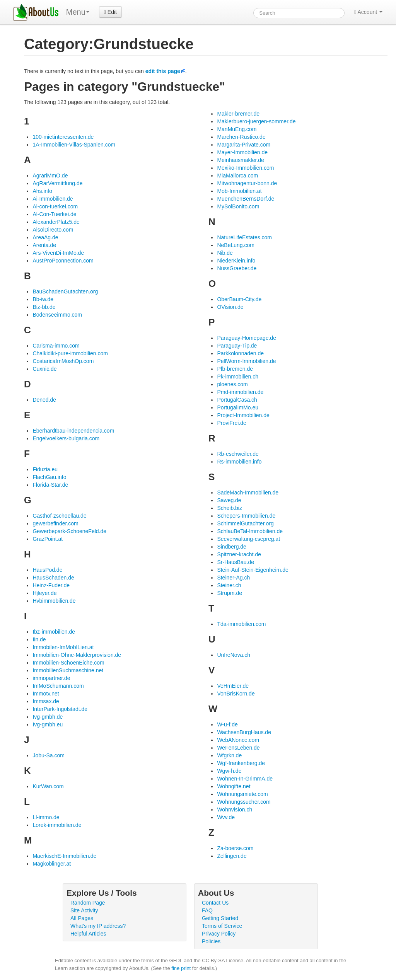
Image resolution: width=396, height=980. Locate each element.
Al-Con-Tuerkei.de (54, 214)
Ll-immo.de (46, 817)
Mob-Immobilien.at (239, 191)
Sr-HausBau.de (236, 562)
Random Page (88, 903)
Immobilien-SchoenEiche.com (68, 663)
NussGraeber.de (237, 268)
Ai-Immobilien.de (53, 199)
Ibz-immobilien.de (54, 632)
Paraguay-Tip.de (237, 346)
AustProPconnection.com (63, 261)
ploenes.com (232, 384)
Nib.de (225, 253)
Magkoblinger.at (52, 864)
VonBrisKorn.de (236, 694)
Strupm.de (230, 593)
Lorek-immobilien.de (57, 825)
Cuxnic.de (44, 369)
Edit (110, 12)
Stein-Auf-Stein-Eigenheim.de (253, 570)
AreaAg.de (45, 237)
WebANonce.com (238, 740)
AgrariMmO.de (50, 176)
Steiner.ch (229, 585)
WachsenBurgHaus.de (244, 732)
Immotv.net (46, 694)
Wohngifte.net (234, 786)
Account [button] (368, 12)
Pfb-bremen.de (235, 369)
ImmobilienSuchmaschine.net (68, 670)
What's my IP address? (98, 926)
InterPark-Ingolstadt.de (60, 709)
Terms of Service (222, 926)
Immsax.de (46, 701)
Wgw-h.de (229, 771)
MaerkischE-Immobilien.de (64, 856)
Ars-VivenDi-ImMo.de (58, 253)
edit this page (163, 71)
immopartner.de (51, 678)
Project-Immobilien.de (243, 415)
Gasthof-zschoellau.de (59, 516)
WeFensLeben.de (238, 748)
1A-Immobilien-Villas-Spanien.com (74, 145)
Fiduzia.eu (45, 469)
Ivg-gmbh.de (48, 717)
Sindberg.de (232, 547)
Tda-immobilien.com (241, 624)
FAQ (207, 910)
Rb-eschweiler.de (238, 454)
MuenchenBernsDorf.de (246, 199)
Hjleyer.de (44, 593)
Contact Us (215, 903)
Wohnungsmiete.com (242, 794)
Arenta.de (44, 245)
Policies (211, 941)
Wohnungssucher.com (244, 802)
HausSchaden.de (53, 578)
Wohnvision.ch (235, 810)
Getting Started (220, 918)
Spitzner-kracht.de (239, 554)
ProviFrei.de (231, 423)
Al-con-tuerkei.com (55, 206)
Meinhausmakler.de (240, 160)
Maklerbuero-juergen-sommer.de (256, 121)
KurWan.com (48, 786)
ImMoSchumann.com (58, 686)
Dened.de (44, 400)
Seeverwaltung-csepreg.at (248, 539)
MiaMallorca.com (237, 176)
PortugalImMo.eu (238, 407)
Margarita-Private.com (244, 145)
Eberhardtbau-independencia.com (73, 431)
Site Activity (84, 910)
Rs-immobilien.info (239, 462)
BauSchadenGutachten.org (65, 291)
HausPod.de (47, 570)
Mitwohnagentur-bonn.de (247, 183)
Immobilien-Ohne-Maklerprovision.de (77, 655)
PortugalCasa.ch (237, 400)
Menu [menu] (78, 12)
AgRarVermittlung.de (57, 183)
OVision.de (230, 307)
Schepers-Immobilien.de (246, 516)
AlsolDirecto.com (53, 230)
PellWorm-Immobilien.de (246, 361)
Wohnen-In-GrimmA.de (245, 779)
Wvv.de (226, 817)
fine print (181, 968)
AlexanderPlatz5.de (56, 222)
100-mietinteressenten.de (63, 137)
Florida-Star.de (50, 485)
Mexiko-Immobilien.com (245, 168)
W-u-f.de (227, 724)
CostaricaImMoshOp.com (63, 361)
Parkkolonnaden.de (240, 353)
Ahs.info (42, 191)
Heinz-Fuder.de (51, 585)
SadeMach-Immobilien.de (248, 493)
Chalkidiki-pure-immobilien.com (70, 353)
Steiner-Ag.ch (233, 578)
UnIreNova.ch (234, 655)
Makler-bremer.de (238, 114)
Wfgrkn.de (229, 755)
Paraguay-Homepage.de (247, 338)
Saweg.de (229, 500)
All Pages (82, 918)
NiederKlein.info (236, 261)
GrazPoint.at (48, 539)
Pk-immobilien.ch (238, 377)
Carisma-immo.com (56, 346)
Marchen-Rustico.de (241, 137)
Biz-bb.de (44, 307)
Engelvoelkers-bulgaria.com (66, 438)
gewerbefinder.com (55, 523)
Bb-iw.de (43, 299)
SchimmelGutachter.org (245, 523)
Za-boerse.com (235, 848)
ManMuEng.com (237, 129)
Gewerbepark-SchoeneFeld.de (69, 531)
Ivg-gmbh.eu (48, 724)
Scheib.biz (230, 508)
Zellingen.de (232, 856)
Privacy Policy (219, 934)
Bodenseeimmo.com (57, 315)
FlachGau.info (49, 477)
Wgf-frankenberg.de (241, 763)
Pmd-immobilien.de (240, 392)
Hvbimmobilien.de (54, 601)
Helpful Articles (88, 934)
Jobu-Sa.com (48, 755)
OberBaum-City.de (239, 299)
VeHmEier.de (233, 686)
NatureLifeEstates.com (244, 237)
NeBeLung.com (236, 245)
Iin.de (39, 639)
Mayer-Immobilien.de (242, 152)
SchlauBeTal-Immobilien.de (250, 531)
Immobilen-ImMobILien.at (63, 647)
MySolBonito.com (238, 206)
